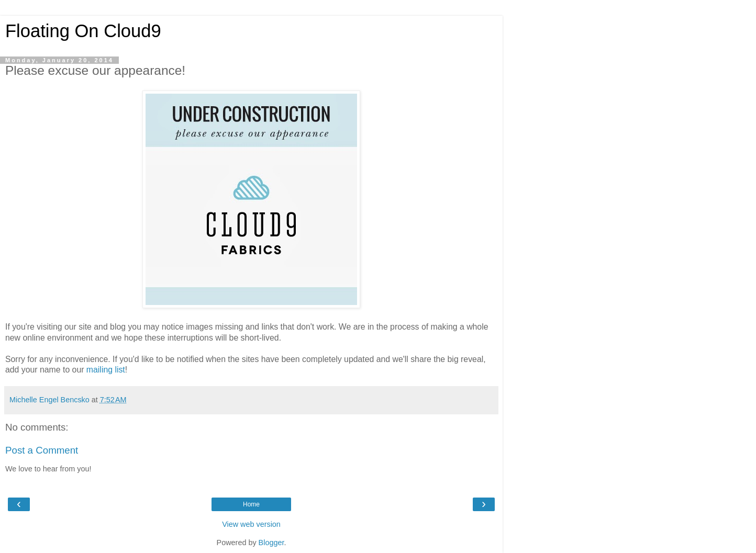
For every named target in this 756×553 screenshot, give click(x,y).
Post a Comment (42, 450)
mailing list (106, 370)
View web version (251, 524)
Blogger (271, 543)
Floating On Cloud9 (83, 31)
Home (251, 504)
